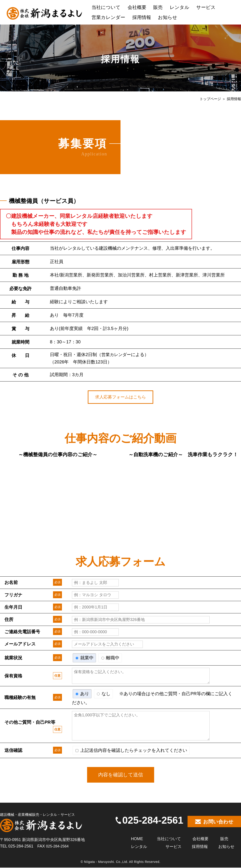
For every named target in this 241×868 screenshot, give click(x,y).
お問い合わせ (214, 822)
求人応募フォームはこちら (120, 397)
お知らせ (168, 17)
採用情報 (142, 17)
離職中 (110, 658)
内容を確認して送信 (121, 775)
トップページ (210, 99)
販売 (158, 7)
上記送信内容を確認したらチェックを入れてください (131, 751)
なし (104, 694)
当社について (106, 7)
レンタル (180, 7)
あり (82, 694)
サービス (206, 7)
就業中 (85, 658)
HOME (137, 839)
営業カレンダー (108, 17)
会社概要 (137, 7)
